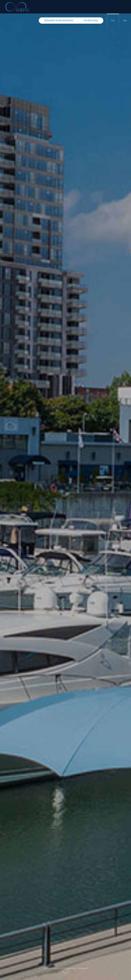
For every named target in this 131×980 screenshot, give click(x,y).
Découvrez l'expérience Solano (65, 968)
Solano (22, 7)
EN (125, 21)
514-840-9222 (91, 21)
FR (113, 21)
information (59, 21)
